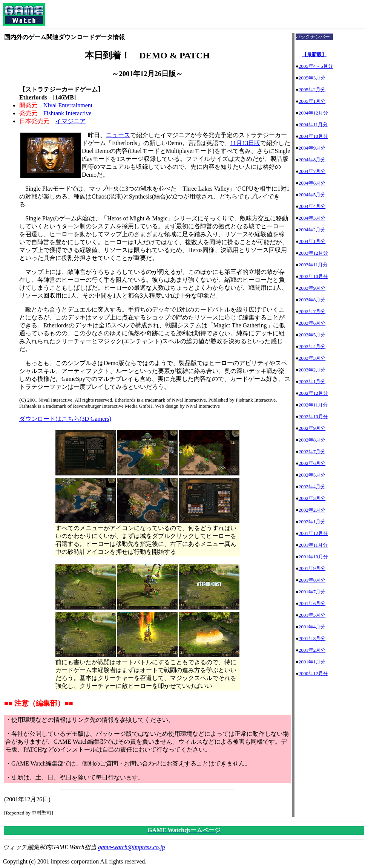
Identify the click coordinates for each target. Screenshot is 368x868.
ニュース (118, 135)
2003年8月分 (312, 300)
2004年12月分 (313, 113)
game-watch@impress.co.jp (132, 847)
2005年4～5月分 (316, 66)
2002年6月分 (312, 463)
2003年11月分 (313, 265)
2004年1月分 (312, 241)
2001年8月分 (312, 580)
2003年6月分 (312, 323)
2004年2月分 (312, 230)
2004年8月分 (312, 160)
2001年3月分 (312, 638)
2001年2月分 (312, 650)
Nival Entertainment (68, 105)
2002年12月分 (313, 393)
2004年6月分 (312, 183)
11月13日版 (245, 143)
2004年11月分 (313, 125)
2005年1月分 (312, 101)
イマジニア (71, 121)
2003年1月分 (312, 381)
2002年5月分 (312, 475)
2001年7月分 (312, 592)
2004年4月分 (312, 206)
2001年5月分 (312, 615)
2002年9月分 (312, 428)
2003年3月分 (312, 358)
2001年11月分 (313, 545)
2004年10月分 (313, 136)
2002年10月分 (313, 416)
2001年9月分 (312, 568)
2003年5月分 (312, 335)
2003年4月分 (312, 346)
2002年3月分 (312, 498)
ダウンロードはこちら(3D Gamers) (65, 419)
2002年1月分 (312, 522)
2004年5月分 (312, 195)
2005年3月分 (312, 78)
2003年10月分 (313, 276)
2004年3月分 (312, 218)
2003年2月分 (312, 370)
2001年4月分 (312, 627)
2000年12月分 (313, 673)
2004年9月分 (312, 148)
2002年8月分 (312, 440)
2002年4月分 (312, 487)
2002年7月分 (312, 452)
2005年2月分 (312, 89)
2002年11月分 (313, 405)
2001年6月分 (312, 603)
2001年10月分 (313, 557)
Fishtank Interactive (67, 113)
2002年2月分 (312, 510)
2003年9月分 (312, 288)
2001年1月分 (312, 662)
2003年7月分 (312, 311)
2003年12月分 (313, 253)
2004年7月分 (312, 171)
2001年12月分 (313, 533)
